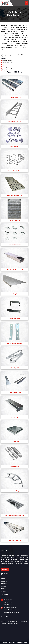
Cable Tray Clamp (15, 319)
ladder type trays (8, 45)
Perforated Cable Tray (15, 97)
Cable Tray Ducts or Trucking (15, 269)
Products (5, 584)
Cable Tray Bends (15, 146)
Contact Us (5, 591)
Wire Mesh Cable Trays (15, 171)
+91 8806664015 (8, 602)
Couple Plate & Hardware (15, 343)
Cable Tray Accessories (15, 245)
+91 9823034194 (8, 605)
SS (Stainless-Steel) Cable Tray (15, 516)
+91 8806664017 (8, 600)
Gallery (4, 589)
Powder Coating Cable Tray (15, 196)
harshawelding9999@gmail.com (12, 610)
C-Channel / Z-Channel (15, 392)
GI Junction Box (15, 442)
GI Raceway (15, 417)
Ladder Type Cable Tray (15, 122)
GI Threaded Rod (15, 466)
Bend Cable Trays (15, 491)
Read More (5, 569)
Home (4, 579)
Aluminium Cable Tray (15, 540)
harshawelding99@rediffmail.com (12, 612)
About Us (5, 581)
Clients (4, 586)
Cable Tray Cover (15, 294)
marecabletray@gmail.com (10, 607)
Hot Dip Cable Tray (15, 220)
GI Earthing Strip (15, 368)
